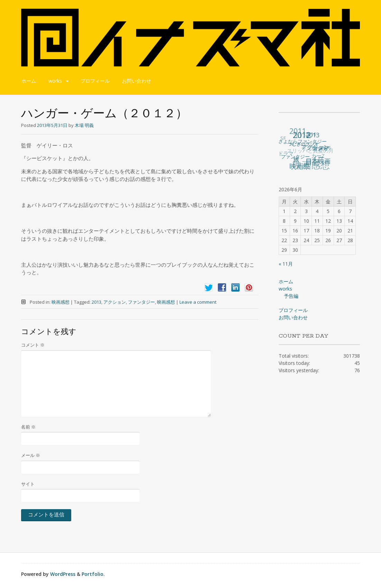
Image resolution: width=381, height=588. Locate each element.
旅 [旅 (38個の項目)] (296, 159)
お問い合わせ (137, 81)
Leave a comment (198, 302)
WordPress (63, 574)
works (55, 81)
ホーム (29, 81)
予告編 (291, 296)
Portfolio (92, 574)
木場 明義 (84, 125)
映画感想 (61, 302)
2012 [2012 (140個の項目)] (302, 135)
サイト (28, 484)
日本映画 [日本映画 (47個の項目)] (318, 161)
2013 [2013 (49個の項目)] (313, 135)
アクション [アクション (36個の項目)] (315, 147)
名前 (28, 427)
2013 (96, 302)
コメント (33, 345)
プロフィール (95, 81)
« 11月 (286, 264)
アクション (115, 302)
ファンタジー (141, 302)
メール (31, 455)
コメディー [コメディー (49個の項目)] (321, 152)
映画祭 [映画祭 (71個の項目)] (300, 166)
